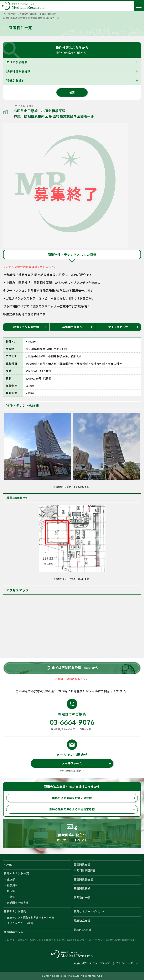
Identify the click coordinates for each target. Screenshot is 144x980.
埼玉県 (11, 891)
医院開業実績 (82, 888)
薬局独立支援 (82, 920)
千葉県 (11, 897)
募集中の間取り (78, 327)
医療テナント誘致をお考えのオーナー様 (31, 917)
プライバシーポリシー (93, 940)
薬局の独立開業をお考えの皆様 (94, 798)
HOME (8, 864)
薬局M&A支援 (82, 930)
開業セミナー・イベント (89, 911)
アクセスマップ (124, 327)
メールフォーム (86, 763)
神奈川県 (12, 885)
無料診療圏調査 (86, 870)
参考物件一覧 (82, 897)
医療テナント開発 (15, 911)
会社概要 (80, 963)
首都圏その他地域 (18, 902)
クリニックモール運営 (20, 923)
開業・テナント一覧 (16, 873)
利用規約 (114, 940)
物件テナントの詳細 (30, 327)
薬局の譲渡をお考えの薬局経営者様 (92, 809)
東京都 (11, 879)
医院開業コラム (14, 932)
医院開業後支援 (83, 879)
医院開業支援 (82, 864)
